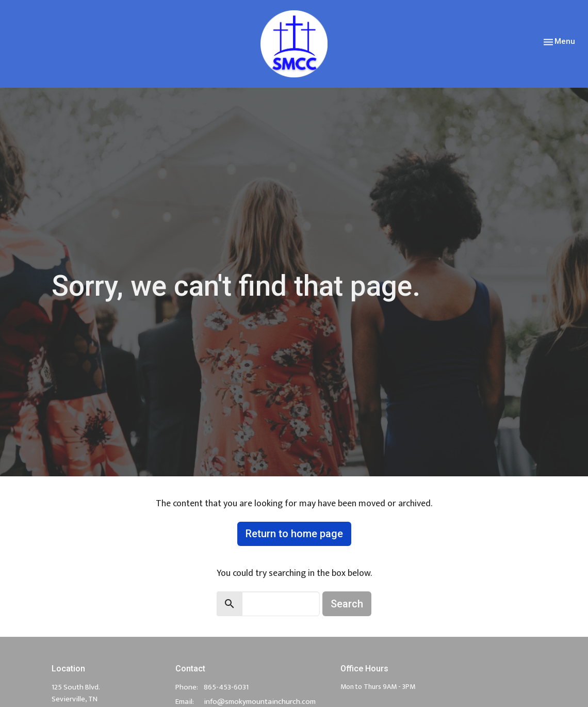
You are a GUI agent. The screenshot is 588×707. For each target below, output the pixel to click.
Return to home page (294, 534)
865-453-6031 (226, 687)
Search (347, 604)
